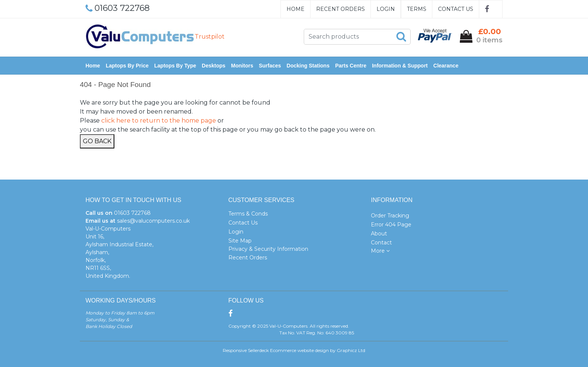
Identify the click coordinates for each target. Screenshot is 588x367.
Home (295, 9)
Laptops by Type (175, 66)
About (379, 234)
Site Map (240, 241)
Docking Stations (308, 66)
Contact (381, 243)
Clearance (446, 66)
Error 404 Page (391, 225)
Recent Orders (340, 9)
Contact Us (456, 9)
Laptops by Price (127, 66)
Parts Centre (351, 66)
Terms (417, 9)
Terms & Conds (248, 214)
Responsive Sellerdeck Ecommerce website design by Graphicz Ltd (294, 350)
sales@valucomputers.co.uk (153, 221)
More (380, 251)
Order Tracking (390, 216)
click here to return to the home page (159, 121)
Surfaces (270, 66)
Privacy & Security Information (268, 249)
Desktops (214, 66)
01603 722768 (132, 213)
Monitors (242, 66)
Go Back (97, 141)
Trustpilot (210, 37)
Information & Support (400, 66)
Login (386, 9)
